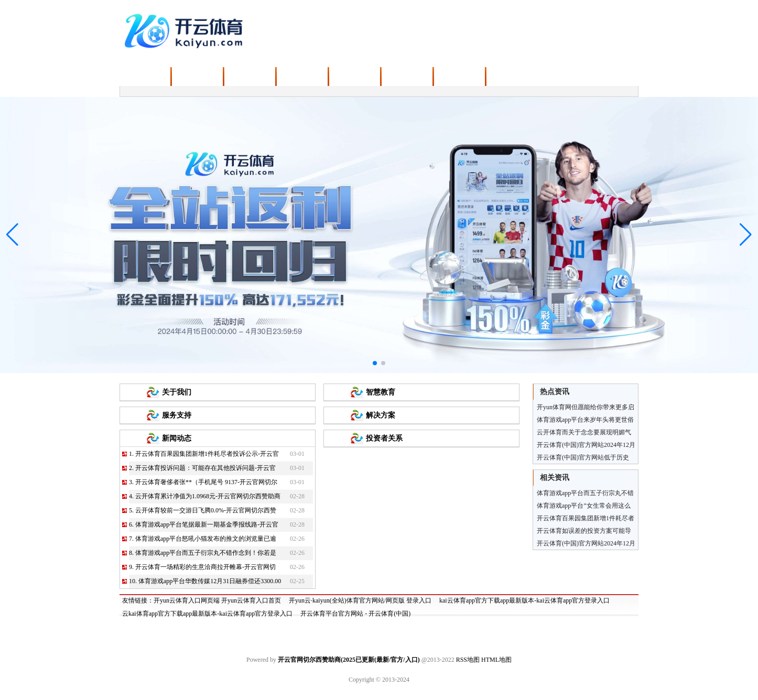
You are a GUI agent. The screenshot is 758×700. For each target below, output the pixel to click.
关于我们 (177, 392)
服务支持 (177, 415)
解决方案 (381, 415)
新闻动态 (177, 438)
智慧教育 (381, 392)
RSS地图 (468, 660)
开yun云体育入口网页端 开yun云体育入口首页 (217, 600)
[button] (746, 235)
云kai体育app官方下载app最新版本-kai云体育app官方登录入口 (207, 614)
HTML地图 (496, 660)
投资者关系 (384, 438)
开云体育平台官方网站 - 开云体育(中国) (355, 614)
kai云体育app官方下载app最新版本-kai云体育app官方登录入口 (524, 600)
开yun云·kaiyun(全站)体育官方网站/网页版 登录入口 (360, 600)
